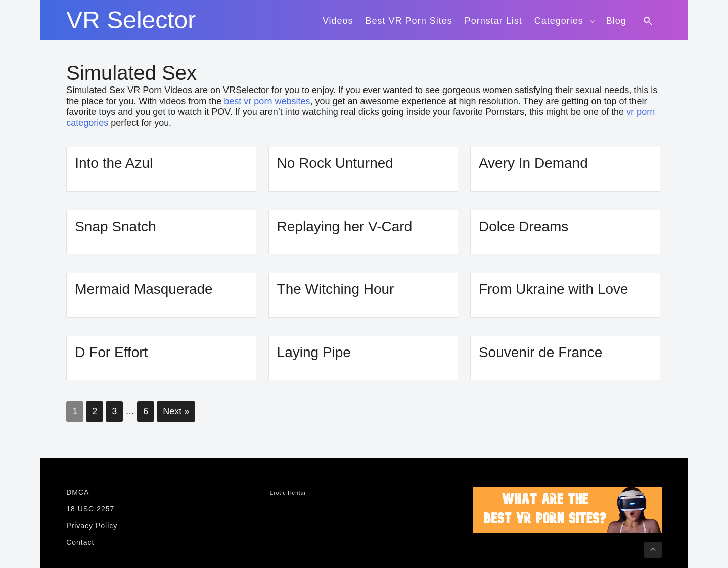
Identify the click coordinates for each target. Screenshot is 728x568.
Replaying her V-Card (345, 226)
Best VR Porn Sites (409, 21)
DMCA (78, 492)
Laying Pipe (314, 352)
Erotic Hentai (288, 493)
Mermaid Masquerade (144, 289)
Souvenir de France (540, 352)
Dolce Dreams (524, 226)
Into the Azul (114, 163)
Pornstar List (493, 21)
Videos (338, 21)
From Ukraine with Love (554, 289)
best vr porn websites (267, 101)
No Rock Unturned (335, 163)
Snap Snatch (115, 226)
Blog (616, 21)
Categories (559, 21)
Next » (176, 411)
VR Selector (131, 20)
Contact (80, 542)
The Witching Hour (336, 289)
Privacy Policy (92, 526)
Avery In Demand (533, 163)
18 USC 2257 (90, 509)
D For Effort (111, 352)
